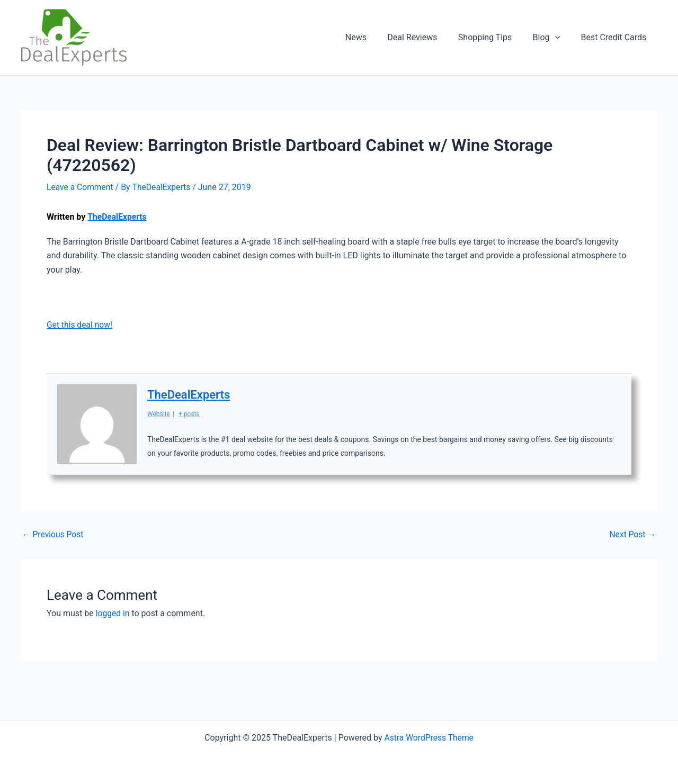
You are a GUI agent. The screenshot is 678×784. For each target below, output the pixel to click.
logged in (113, 613)
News (373, 37)
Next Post (632, 534)
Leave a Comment (81, 187)
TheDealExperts (118, 217)
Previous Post (53, 534)
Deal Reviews (426, 37)
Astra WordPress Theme (429, 738)
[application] (561, 38)
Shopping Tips (494, 37)
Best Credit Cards (615, 37)
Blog (552, 38)
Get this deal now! (80, 324)
